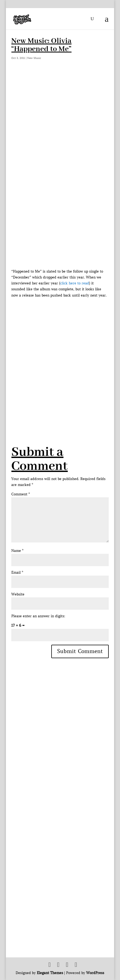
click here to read (75, 283)
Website (18, 594)
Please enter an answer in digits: (38, 616)
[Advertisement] (60, 359)
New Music (34, 58)
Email (17, 572)
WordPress (95, 973)
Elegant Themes (50, 973)
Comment (21, 494)
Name (17, 551)
